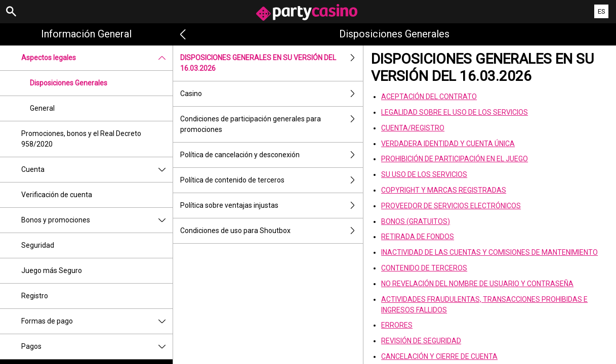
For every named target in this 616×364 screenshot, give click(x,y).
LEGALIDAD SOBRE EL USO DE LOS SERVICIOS (455, 112)
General (42, 108)
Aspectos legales (97, 58)
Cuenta (97, 170)
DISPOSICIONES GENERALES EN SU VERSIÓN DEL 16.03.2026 (272, 63)
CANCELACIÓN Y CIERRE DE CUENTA (439, 356)
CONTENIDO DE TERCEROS (424, 268)
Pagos (97, 347)
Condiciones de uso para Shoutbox (272, 231)
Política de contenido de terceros (272, 180)
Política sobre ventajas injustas (272, 206)
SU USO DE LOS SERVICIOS (424, 174)
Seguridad (38, 245)
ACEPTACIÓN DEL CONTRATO (429, 97)
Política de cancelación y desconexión (272, 155)
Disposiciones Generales (69, 83)
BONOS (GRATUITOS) (416, 221)
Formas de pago (97, 321)
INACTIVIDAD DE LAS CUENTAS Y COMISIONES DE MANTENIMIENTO (489, 252)
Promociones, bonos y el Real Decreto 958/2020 (81, 139)
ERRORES (397, 325)
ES (602, 11)
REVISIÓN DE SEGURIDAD (421, 341)
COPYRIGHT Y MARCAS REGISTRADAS (444, 190)
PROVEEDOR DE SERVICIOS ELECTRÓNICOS (451, 206)
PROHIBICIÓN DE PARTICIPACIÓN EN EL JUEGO (455, 159)
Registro (35, 296)
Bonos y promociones (97, 220)
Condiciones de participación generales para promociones (272, 124)
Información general (86, 34)
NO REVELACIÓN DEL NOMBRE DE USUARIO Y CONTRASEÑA (477, 284)
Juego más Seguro (52, 270)
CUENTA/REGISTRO (413, 128)
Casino (272, 94)
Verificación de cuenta (57, 195)
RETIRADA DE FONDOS (418, 237)
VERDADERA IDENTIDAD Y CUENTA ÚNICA (448, 144)
